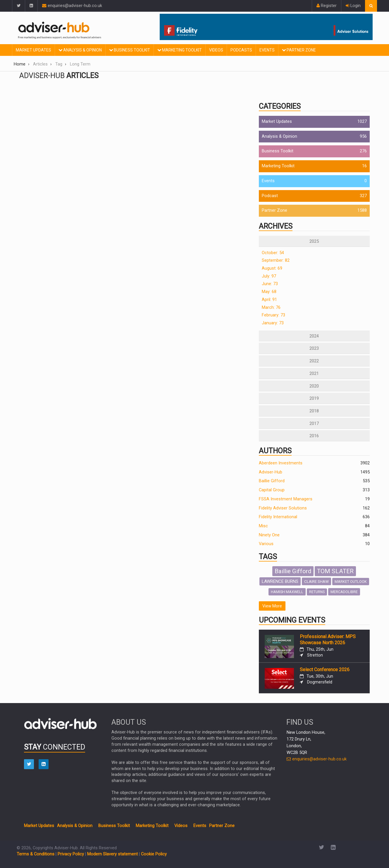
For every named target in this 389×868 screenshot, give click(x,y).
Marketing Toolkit (180, 50)
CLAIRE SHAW (316, 581)
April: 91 (269, 300)
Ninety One (269, 535)
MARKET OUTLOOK (351, 582)
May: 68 (269, 292)
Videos (216, 50)
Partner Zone (299, 50)
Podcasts (241, 50)
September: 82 (276, 260)
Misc (263, 526)
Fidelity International (278, 517)
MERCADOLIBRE (344, 592)
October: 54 (273, 253)
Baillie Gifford (272, 481)
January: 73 (273, 323)
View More (272, 606)
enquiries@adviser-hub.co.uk (72, 6)
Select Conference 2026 (325, 670)
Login (353, 6)
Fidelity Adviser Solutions (283, 508)
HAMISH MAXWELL (287, 592)
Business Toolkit (130, 50)
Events (267, 50)
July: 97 (269, 276)
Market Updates (33, 50)
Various (266, 544)
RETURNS (317, 592)
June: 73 (270, 284)
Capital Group (272, 490)
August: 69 (272, 268)
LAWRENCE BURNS (280, 581)
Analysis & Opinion (80, 50)
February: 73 (273, 315)
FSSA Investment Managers (286, 499)
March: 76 (271, 308)
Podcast (270, 196)
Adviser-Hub (271, 472)
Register (327, 6)
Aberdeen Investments (281, 463)
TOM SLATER (335, 571)
